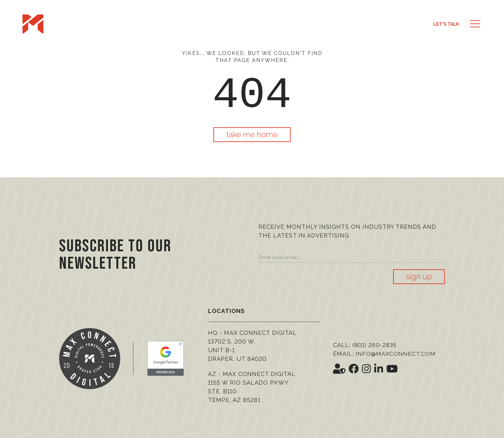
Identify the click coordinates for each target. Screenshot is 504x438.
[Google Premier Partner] (166, 358)
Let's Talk (446, 24)
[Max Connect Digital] (33, 24)
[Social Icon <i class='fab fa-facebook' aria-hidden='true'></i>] (354, 369)
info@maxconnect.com (396, 354)
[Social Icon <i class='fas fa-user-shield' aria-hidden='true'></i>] (339, 369)
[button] (475, 24)
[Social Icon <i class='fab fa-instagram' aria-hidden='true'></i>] (367, 369)
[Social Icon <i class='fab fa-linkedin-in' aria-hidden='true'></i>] (379, 369)
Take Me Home (252, 134)
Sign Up (419, 277)
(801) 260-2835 (375, 345)
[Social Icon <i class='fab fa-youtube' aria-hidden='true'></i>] (393, 369)
